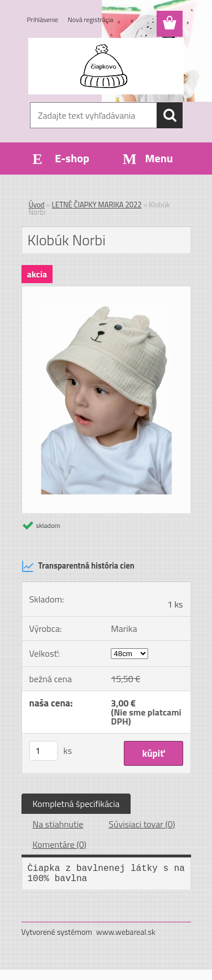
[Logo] (106, 66)
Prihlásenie (43, 19)
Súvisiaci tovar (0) (142, 824)
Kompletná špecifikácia (76, 804)
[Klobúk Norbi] (106, 291)
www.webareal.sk (126, 932)
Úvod (37, 205)
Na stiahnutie (58, 824)
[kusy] (44, 751)
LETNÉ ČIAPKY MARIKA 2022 (97, 205)
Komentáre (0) (60, 844)
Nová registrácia (91, 19)
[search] (170, 115)
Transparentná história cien (78, 566)
